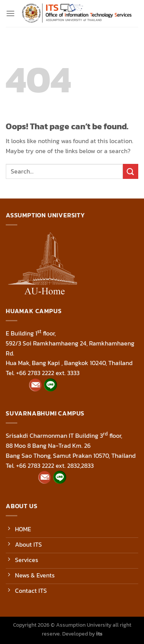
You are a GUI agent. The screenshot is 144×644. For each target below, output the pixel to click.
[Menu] (10, 13)
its (99, 634)
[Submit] (131, 171)
